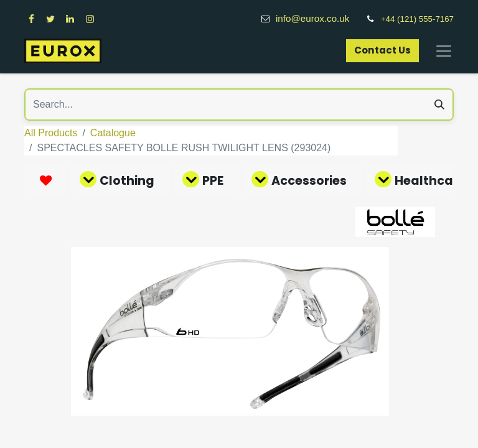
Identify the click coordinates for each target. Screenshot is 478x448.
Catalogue (113, 133)
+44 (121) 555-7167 (417, 19)
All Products (51, 133)
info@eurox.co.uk (319, 18)
